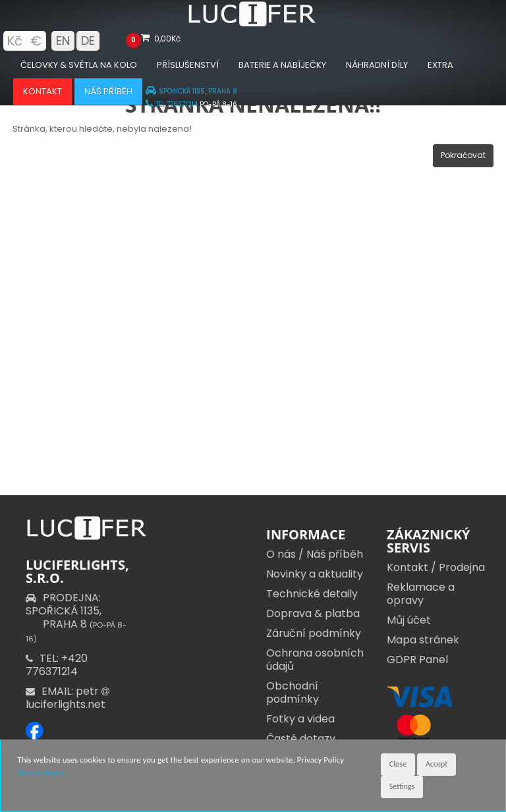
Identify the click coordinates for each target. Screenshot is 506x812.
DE (88, 41)
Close (398, 764)
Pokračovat (463, 155)
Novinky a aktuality (315, 574)
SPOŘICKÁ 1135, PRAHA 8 (191, 91)
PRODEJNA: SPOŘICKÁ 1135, (76, 617)
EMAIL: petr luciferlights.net (69, 698)
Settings (402, 786)
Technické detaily (312, 594)
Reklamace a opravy (421, 594)
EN (63, 41)
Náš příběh (108, 91)
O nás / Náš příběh (315, 554)
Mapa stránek (423, 640)
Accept (436, 764)
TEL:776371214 (172, 104)
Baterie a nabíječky (282, 65)
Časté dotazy (301, 739)
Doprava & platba (313, 613)
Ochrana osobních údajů (315, 660)
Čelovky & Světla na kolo (79, 65)
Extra (440, 65)
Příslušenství (188, 65)
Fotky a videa (300, 719)
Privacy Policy (41, 773)
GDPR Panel (417, 660)
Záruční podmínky (314, 633)
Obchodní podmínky (293, 692)
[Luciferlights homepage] (253, 23)
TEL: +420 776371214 (57, 665)
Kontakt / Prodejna (436, 567)
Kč (14, 41)
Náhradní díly (377, 65)
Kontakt (42, 91)
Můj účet (409, 620)
